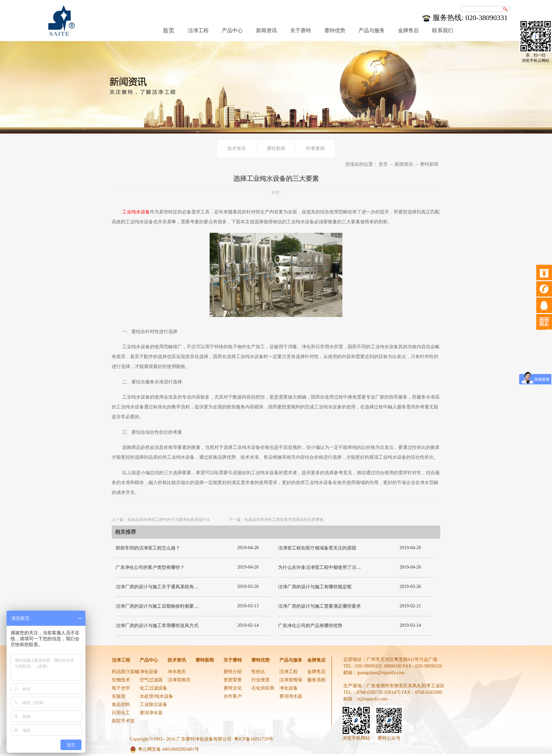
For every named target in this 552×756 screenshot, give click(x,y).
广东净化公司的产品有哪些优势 (310, 626)
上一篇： (161, 520)
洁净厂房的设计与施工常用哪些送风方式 (157, 626)
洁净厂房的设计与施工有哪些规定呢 (315, 587)
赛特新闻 (429, 164)
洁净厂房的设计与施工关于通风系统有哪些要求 (164, 587)
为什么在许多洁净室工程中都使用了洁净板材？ (326, 567)
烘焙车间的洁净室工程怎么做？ (148, 548)
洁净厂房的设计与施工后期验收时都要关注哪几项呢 (169, 606)
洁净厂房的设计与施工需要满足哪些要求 (319, 606)
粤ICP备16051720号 (254, 739)
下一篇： (276, 520)
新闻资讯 (404, 164)
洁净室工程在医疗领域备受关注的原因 (317, 548)
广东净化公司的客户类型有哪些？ (150, 567)
